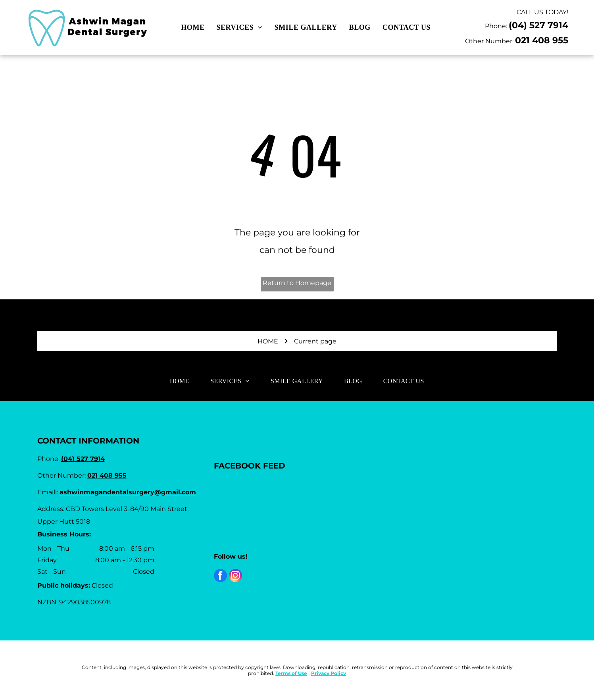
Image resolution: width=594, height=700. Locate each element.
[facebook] (220, 577)
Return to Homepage (297, 283)
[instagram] (235, 577)
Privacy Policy (329, 673)
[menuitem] (193, 27)
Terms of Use (291, 673)
